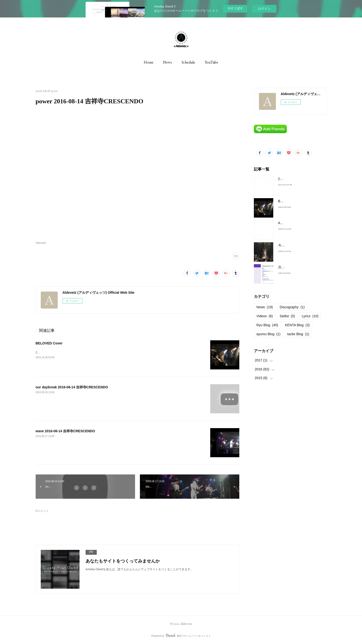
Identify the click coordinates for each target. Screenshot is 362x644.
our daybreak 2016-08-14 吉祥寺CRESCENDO (72, 387)
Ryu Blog (267, 325)
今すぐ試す (235, 8)
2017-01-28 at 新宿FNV (296, 179)
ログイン (264, 9)
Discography (292, 307)
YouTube (212, 62)
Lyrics (310, 316)
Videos (265, 316)
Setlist (287, 316)
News (168, 62)
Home (149, 62)
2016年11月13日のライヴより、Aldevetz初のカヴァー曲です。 (77, 352)
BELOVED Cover (49, 343)
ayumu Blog (269, 334)
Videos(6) (41, 243)
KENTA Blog (297, 325)
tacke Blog (298, 334)
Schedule (188, 62)
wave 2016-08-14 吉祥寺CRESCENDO (65, 431)
